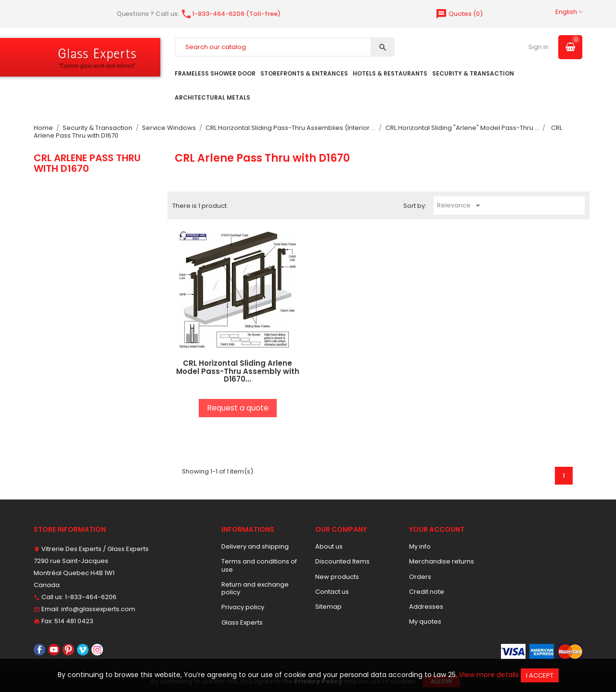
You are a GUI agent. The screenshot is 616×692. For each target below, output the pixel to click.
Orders (420, 577)
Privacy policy (243, 607)
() (459, 14)
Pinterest (68, 650)
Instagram (97, 650)
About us (329, 546)
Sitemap (328, 607)
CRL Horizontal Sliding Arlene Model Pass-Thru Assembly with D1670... (238, 371)
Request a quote (238, 408)
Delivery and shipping (255, 546)
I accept (540, 675)
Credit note (427, 592)
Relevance (460, 205)
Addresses (426, 607)
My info (420, 546)
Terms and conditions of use (259, 565)
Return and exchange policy (255, 588)
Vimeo (83, 650)
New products (337, 577)
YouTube (54, 650)
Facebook (39, 650)
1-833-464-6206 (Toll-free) (231, 14)
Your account (437, 529)
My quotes (425, 622)
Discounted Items (342, 561)
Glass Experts (242, 622)
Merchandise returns (442, 561)
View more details (489, 675)
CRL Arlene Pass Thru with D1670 (87, 163)
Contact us (332, 592)
